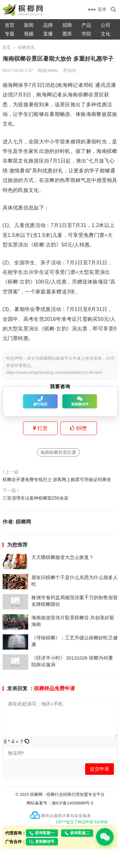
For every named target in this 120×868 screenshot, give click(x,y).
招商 (67, 25)
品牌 (48, 25)
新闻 (29, 25)
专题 (10, 34)
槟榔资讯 (26, 47)
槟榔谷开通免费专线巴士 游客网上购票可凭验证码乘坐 (57, 479)
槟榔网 (23, 522)
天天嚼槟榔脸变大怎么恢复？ (63, 557)
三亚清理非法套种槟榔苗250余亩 (36, 498)
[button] (27, 742)
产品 (86, 25)
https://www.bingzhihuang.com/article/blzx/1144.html (54, 372)
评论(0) (70, 70)
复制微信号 (42, 842)
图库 (67, 34)
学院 (86, 34)
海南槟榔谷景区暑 (58, 452)
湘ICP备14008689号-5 (72, 803)
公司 (106, 25)
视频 (29, 34)
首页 (10, 25)
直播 (48, 34)
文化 (106, 34)
